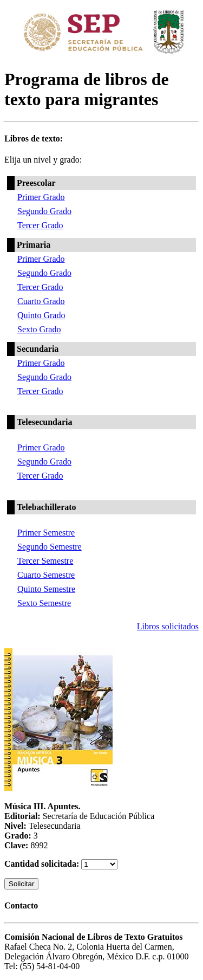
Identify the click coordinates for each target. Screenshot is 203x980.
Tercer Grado (40, 225)
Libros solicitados (168, 626)
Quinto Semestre (46, 589)
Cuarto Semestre (46, 575)
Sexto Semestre (44, 603)
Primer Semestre (46, 533)
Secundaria (38, 349)
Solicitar (21, 884)
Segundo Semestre (50, 547)
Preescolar (36, 183)
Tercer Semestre (45, 561)
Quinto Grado (41, 315)
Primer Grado (41, 197)
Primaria (34, 245)
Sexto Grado (39, 329)
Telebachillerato (47, 507)
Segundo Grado (44, 211)
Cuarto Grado (41, 301)
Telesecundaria (45, 422)
